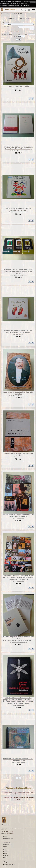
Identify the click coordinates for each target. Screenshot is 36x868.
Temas (5, 848)
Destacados (6, 850)
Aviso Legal (6, 863)
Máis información (25, 5)
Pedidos (5, 854)
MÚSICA (20, 14)
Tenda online (7, 842)
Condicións (6, 856)
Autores (5, 846)
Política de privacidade (9, 864)
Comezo (3, 14)
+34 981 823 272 (8, 832)
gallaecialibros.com (8, 839)
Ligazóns (6, 861)
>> (20, 39)
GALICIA (15, 14)
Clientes (5, 852)
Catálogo (5, 31)
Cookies (5, 866)
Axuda (5, 857)
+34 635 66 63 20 (9, 833)
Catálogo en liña (9, 14)
